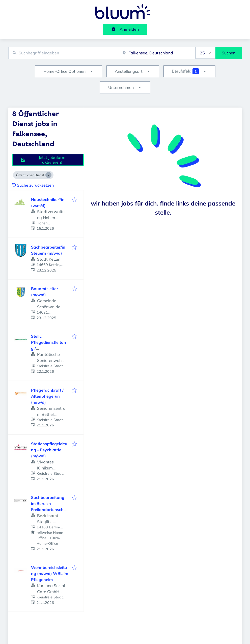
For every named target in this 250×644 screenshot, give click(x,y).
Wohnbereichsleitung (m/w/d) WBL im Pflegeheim (50, 573)
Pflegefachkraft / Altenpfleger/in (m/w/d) (47, 396)
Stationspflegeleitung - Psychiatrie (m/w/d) (49, 450)
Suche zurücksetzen (33, 185)
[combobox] (63, 53)
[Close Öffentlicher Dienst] (48, 175)
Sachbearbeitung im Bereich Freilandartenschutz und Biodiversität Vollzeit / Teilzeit (49, 510)
